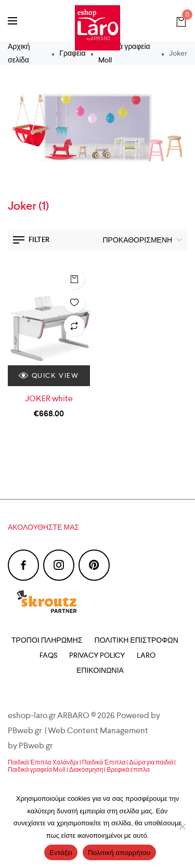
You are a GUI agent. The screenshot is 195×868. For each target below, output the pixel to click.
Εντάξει (61, 853)
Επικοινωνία (100, 670)
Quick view (49, 376)
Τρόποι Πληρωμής (47, 640)
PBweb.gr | (28, 730)
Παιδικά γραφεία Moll (124, 53)
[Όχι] (182, 826)
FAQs (48, 655)
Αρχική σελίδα (19, 53)
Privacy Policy (97, 655)
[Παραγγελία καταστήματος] (140, 240)
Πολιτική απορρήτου (119, 853)
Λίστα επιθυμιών (74, 302)
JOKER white (49, 398)
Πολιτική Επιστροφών (136, 640)
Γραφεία (72, 53)
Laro (146, 655)
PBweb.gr (36, 745)
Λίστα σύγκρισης (74, 326)
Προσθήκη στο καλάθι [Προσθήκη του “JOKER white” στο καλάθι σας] (74, 279)
